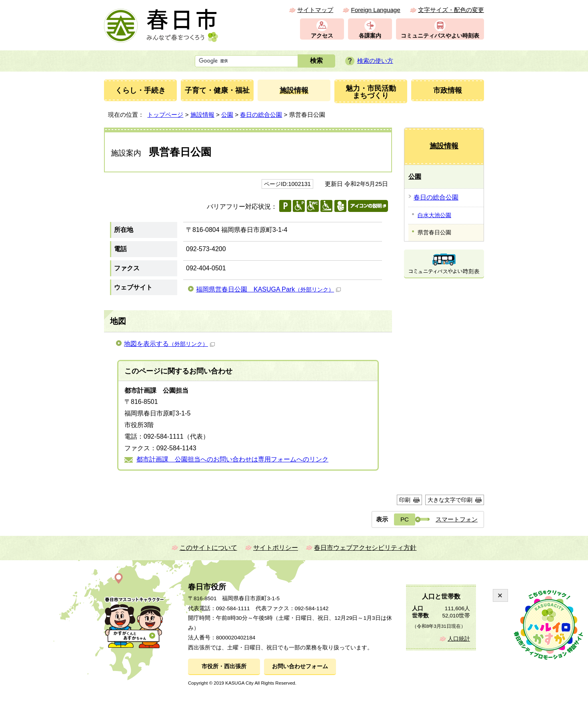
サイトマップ (315, 10)
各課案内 (370, 36)
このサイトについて (208, 548)
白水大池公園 (434, 215)
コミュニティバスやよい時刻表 (440, 36)
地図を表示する (169, 344)
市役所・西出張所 (224, 666)
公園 (227, 115)
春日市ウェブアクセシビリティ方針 (365, 548)
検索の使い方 (375, 61)
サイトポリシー (276, 548)
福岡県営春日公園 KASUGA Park (268, 289)
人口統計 (459, 639)
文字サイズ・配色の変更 (451, 10)
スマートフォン (457, 519)
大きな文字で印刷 (450, 500)
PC (405, 519)
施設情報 (202, 115)
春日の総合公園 (261, 115)
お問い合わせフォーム (300, 666)
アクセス (322, 36)
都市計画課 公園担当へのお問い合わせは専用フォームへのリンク (232, 459)
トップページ (165, 115)
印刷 (405, 500)
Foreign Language (375, 10)
